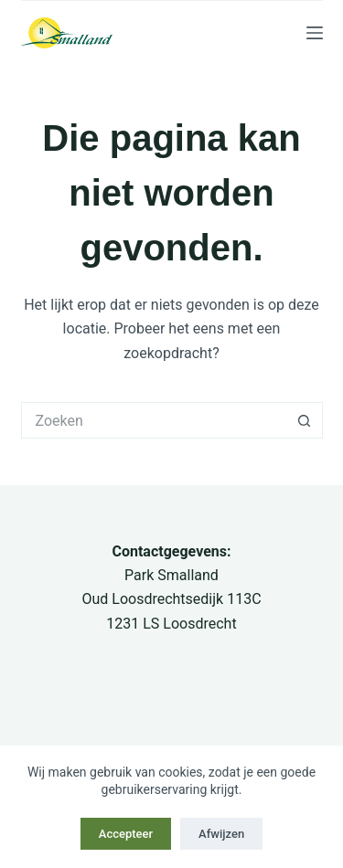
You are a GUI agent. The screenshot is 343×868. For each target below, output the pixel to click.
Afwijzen (221, 834)
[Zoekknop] (305, 420)
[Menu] (315, 33)
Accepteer (126, 834)
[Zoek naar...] (154, 420)
